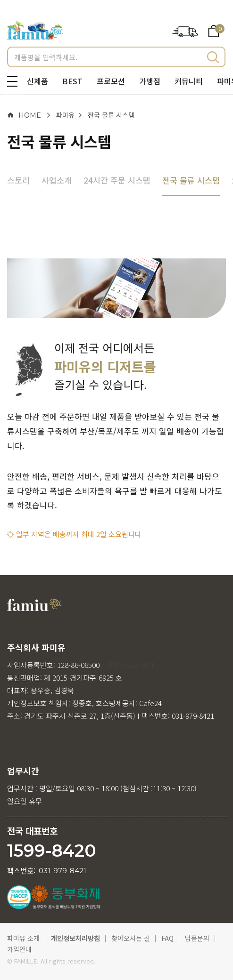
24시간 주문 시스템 (117, 180)
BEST (72, 81)
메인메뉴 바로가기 (0, 0)
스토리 (18, 180)
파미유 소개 (23, 938)
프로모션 (111, 81)
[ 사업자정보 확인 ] (130, 665)
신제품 (37, 81)
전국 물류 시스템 (111, 115)
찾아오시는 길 (131, 938)
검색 (213, 57)
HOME (24, 115)
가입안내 (19, 949)
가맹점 (150, 81)
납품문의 (197, 938)
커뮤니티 (189, 81)
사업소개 (57, 180)
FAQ (167, 938)
